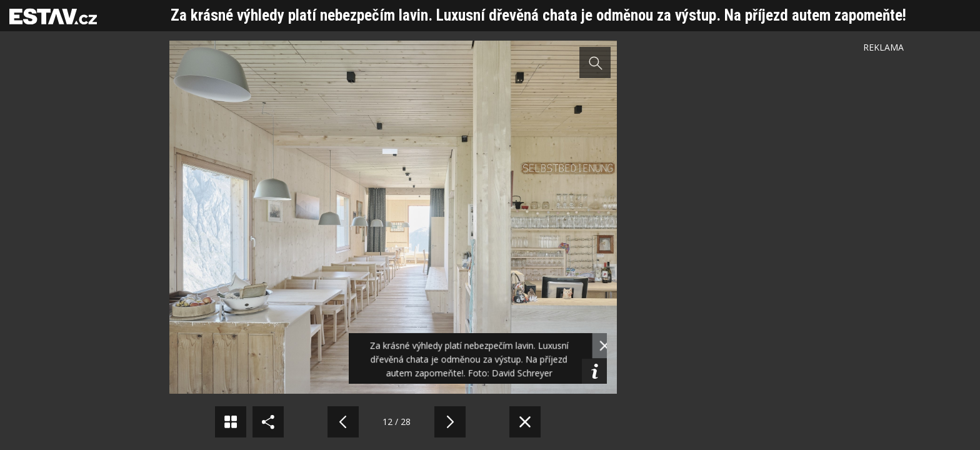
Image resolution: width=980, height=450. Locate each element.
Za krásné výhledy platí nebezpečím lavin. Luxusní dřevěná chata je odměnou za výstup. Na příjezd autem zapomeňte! (538, 15)
